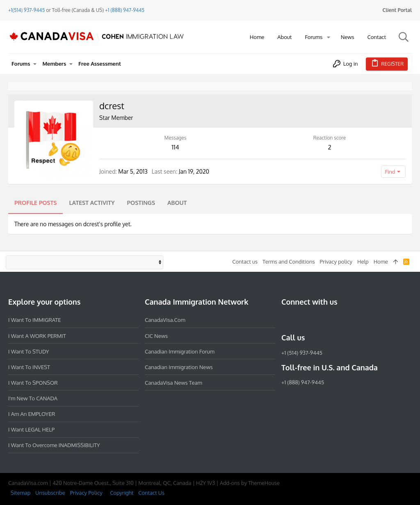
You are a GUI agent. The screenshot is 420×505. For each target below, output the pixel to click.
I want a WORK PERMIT (37, 336)
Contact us (245, 262)
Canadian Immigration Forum (180, 351)
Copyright (122, 493)
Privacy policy (336, 262)
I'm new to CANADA (33, 398)
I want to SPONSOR (33, 383)
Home (381, 262)
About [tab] (177, 203)
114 (175, 147)
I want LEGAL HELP (31, 429)
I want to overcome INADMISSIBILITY (54, 445)
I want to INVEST (29, 367)
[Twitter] (331, 320)
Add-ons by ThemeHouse (250, 483)
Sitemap (21, 493)
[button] (329, 37)
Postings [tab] (141, 203)
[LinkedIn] (316, 320)
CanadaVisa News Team (173, 383)
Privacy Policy (86, 493)
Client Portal (397, 10)
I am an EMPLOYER (32, 414)
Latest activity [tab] (92, 203)
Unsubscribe (50, 493)
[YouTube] (345, 320)
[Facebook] (286, 320)
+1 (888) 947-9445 (125, 10)
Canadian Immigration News (179, 367)
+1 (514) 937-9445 (302, 353)
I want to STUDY (29, 351)
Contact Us (151, 493)
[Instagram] (301, 320)
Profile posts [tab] (35, 203)
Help (363, 262)
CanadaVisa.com (165, 320)
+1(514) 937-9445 (26, 10)
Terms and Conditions (289, 262)
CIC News (156, 336)
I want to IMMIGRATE (35, 320)
